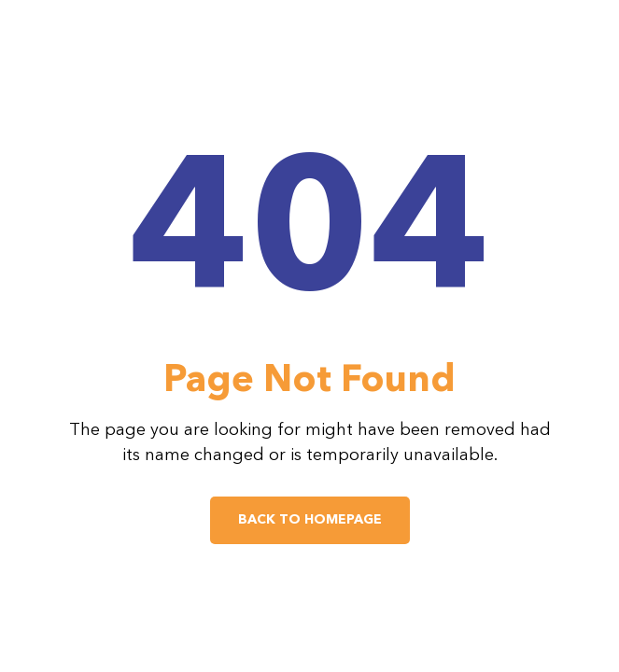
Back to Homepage (310, 520)
